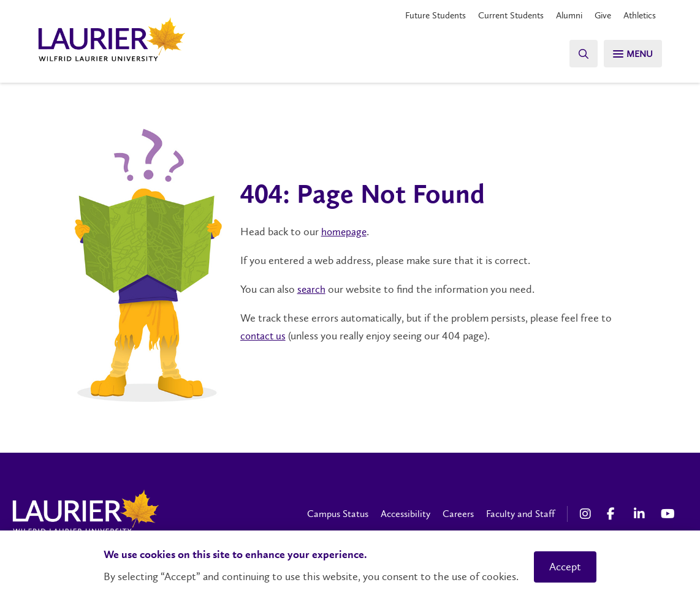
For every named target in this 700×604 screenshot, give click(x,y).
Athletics (638, 15)
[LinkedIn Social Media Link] (641, 514)
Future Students (421, 15)
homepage (345, 232)
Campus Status (338, 514)
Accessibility (405, 514)
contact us (264, 336)
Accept (565, 567)
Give (598, 15)
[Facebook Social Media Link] (614, 514)
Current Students (501, 15)
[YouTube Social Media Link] (668, 514)
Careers (458, 514)
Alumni (562, 15)
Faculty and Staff (520, 514)
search (312, 289)
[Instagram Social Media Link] (587, 514)
